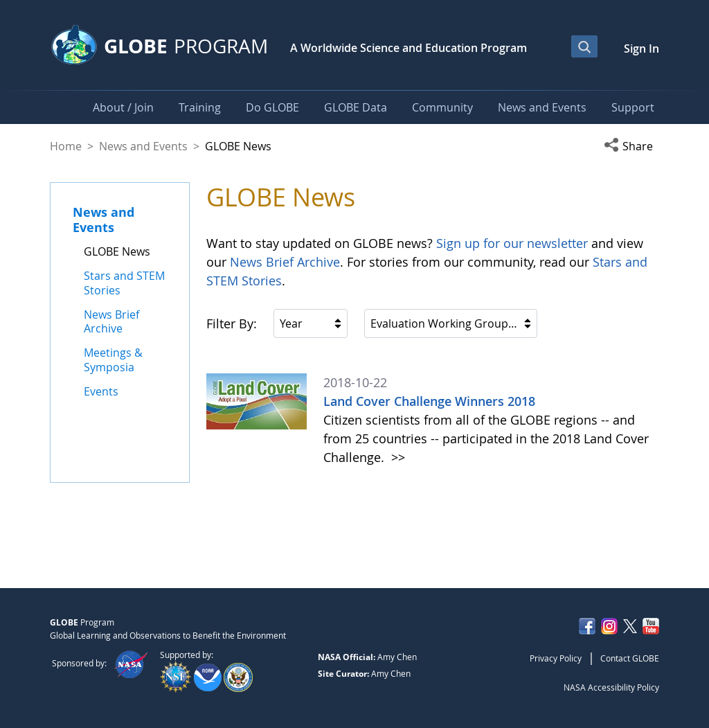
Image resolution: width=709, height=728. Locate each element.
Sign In (641, 48)
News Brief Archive (285, 262)
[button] (631, 146)
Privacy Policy (556, 658)
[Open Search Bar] (584, 46)
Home (66, 146)
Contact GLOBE (630, 658)
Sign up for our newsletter (512, 243)
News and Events (143, 146)
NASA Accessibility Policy (611, 687)
